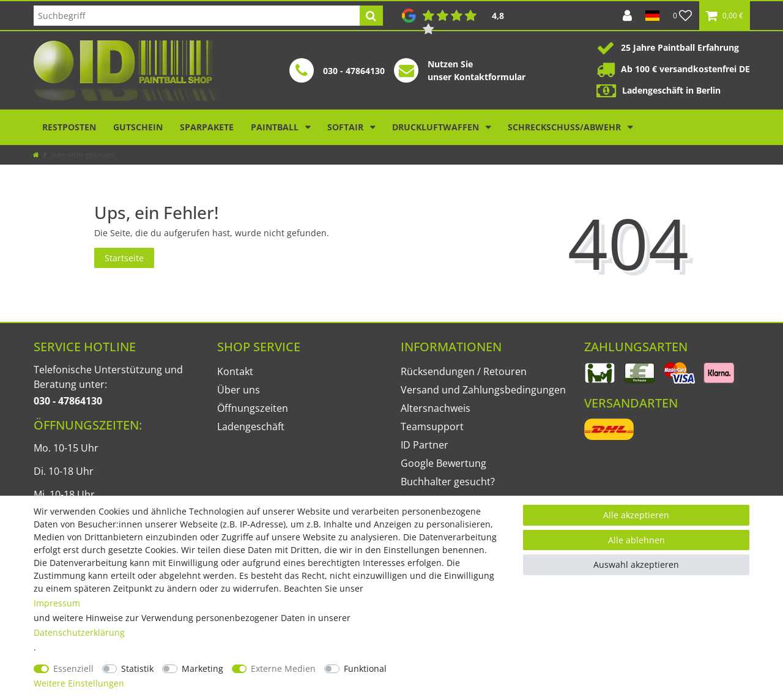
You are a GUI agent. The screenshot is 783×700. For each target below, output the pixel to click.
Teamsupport (432, 426)
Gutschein (138, 127)
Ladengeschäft (251, 426)
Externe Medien (283, 668)
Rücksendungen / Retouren (464, 371)
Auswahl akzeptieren (636, 564)
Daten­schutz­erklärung (79, 632)
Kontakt (235, 371)
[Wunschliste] (683, 16)
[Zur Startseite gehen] (36, 155)
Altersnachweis (436, 408)
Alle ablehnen (636, 540)
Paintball (276, 127)
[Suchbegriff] (197, 16)
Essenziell (73, 668)
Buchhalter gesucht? (448, 482)
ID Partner (425, 445)
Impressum (57, 603)
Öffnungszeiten (253, 408)
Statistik (137, 668)
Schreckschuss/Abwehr (566, 127)
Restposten (69, 127)
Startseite (124, 258)
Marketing (202, 668)
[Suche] (371, 16)
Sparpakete (207, 127)
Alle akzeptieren (636, 515)
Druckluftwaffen (437, 127)
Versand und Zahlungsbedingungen (483, 390)
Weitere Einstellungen (79, 683)
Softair (347, 127)
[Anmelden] (627, 16)
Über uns (239, 390)
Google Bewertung (443, 463)
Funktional (365, 668)
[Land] (652, 16)
